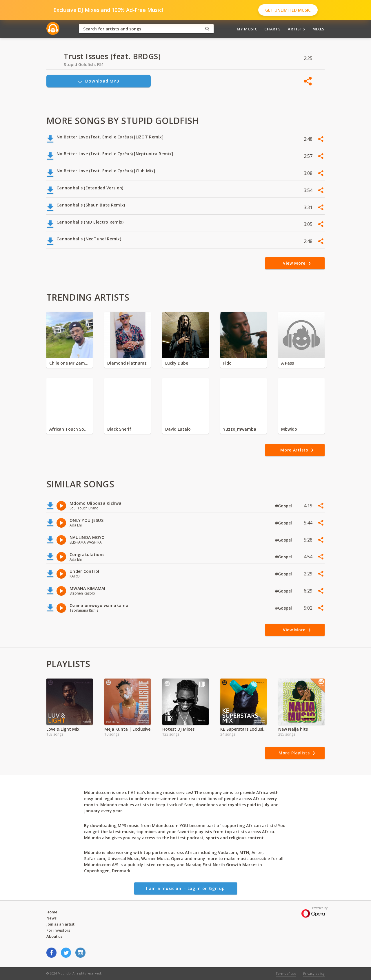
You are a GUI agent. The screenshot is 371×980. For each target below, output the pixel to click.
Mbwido (289, 429)
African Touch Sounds (70, 429)
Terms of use (286, 973)
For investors (58, 930)
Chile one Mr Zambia (70, 363)
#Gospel (284, 506)
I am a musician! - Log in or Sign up (185, 888)
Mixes (319, 29)
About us (54, 936)
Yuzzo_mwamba (240, 429)
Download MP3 (98, 81)
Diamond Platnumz (127, 363)
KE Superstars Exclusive (243, 729)
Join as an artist (60, 924)
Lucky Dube (177, 363)
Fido (227, 363)
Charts (272, 29)
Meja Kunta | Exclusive (127, 729)
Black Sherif (119, 429)
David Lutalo (178, 429)
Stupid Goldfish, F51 (84, 64)
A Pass (288, 363)
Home (52, 912)
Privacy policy (314, 973)
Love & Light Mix (63, 729)
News (51, 918)
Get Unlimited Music (288, 10)
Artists (297, 29)
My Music (247, 29)
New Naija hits (293, 729)
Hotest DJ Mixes (178, 729)
